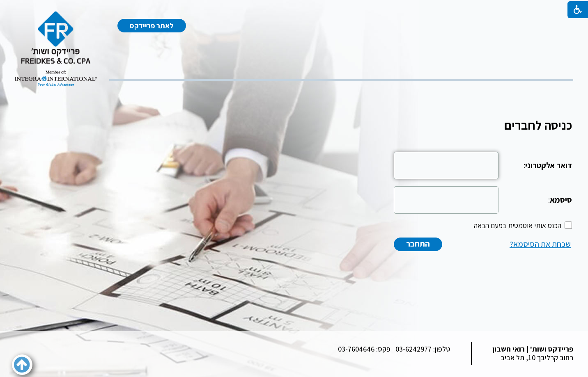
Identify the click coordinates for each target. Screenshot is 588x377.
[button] (22, 365)
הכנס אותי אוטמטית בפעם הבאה (518, 225)
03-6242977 (413, 349)
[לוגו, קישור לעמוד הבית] (56, 49)
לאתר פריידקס (152, 26)
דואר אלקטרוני (549, 165)
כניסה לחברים (538, 125)
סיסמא (561, 200)
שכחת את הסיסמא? (540, 244)
